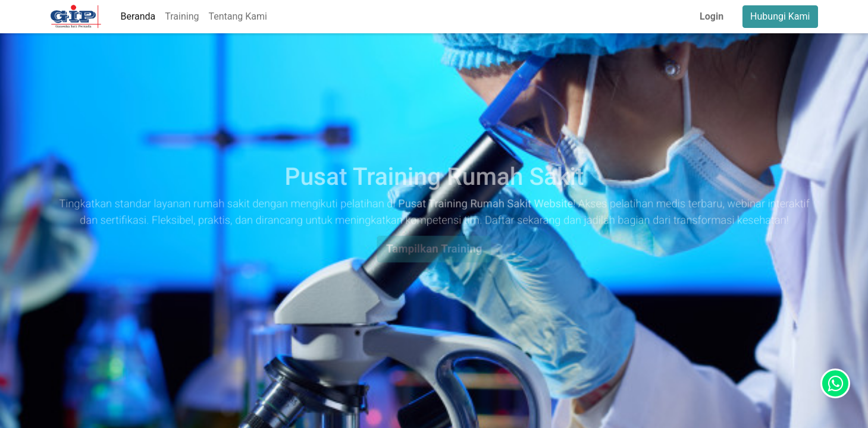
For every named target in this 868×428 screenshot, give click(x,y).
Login (712, 16)
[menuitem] (138, 17)
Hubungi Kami (780, 16)
